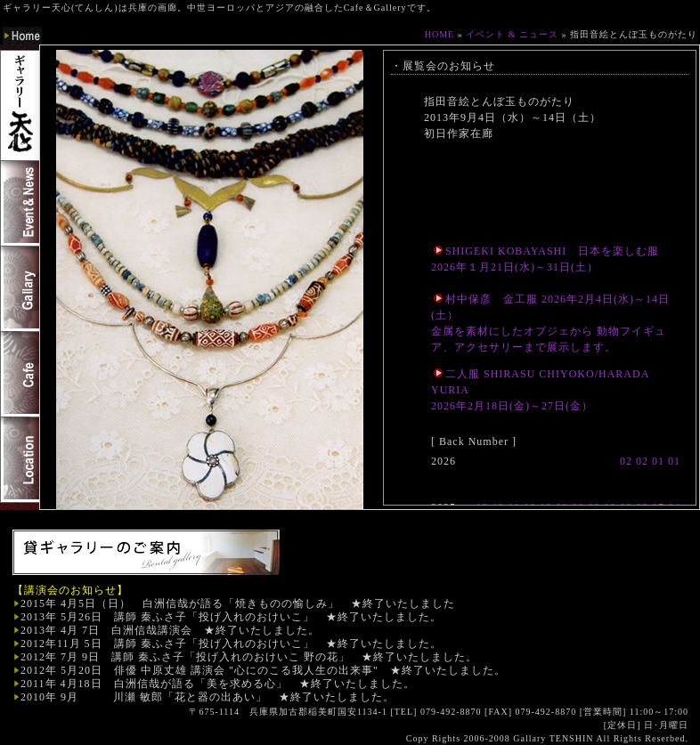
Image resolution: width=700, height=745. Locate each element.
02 (626, 461)
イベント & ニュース (512, 34)
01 (658, 461)
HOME (440, 34)
